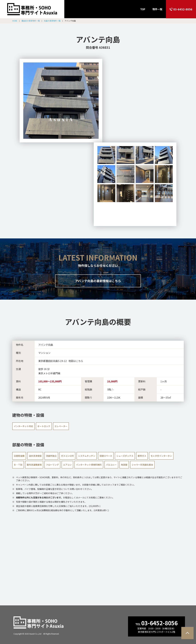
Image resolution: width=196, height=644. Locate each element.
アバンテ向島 (98, 39)
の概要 (98, 322)
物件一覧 (157, 9)
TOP (143, 9)
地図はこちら (76, 361)
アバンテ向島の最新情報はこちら (98, 281)
